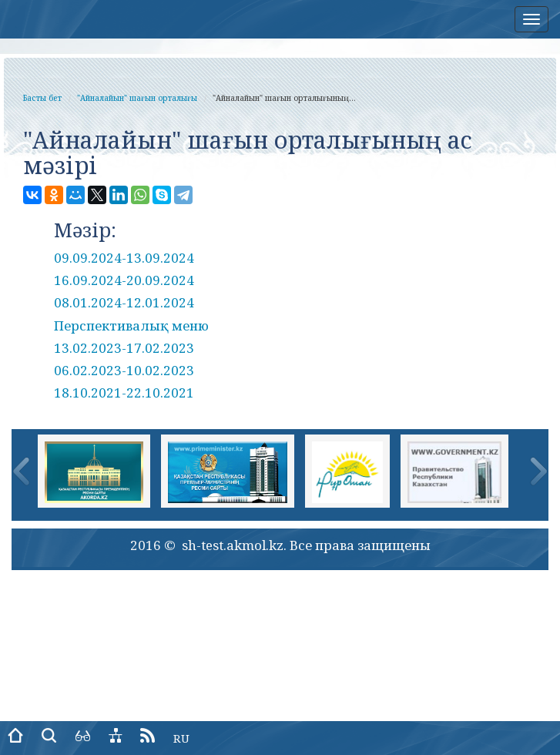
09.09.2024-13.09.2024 (124, 258)
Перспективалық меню (131, 325)
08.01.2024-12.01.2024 (124, 302)
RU (181, 738)
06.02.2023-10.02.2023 (124, 370)
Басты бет (42, 98)
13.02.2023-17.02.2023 (124, 348)
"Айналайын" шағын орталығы (137, 98)
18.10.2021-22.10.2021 (124, 393)
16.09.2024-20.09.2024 (124, 280)
